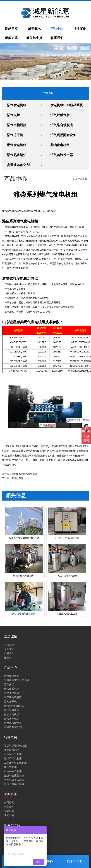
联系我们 (57, 38)
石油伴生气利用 (13, 771)
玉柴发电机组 (15, 456)
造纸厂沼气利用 (13, 758)
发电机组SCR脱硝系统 (67, 105)
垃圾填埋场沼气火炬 (15, 745)
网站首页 (11, 29)
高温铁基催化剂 (18, 165)
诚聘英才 (9, 657)
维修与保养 (10, 842)
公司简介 (9, 644)
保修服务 (9, 833)
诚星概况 (34, 29)
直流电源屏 (17, 478)
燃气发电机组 (17, 145)
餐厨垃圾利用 (12, 749)
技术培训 (9, 850)
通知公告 (9, 815)
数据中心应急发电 (14, 775)
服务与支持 (34, 38)
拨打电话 (74, 861)
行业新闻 (9, 806)
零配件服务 (10, 846)
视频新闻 (9, 811)
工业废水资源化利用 (15, 762)
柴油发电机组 (60, 145)
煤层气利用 (10, 767)
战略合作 (9, 653)
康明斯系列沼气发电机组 (24, 474)
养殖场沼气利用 (13, 754)
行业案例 (80, 29)
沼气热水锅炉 (17, 155)
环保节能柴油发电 (14, 784)
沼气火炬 (13, 115)
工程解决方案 (12, 855)
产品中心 (57, 29)
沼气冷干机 (15, 135)
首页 (75, 179)
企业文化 (9, 649)
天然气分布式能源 (14, 779)
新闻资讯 (11, 38)
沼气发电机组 (17, 105)
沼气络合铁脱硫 (62, 125)
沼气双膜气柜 (60, 115)
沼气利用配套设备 (63, 135)
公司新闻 (9, 802)
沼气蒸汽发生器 (62, 155)
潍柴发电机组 (69, 451)
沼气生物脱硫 (17, 125)
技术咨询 (9, 838)
